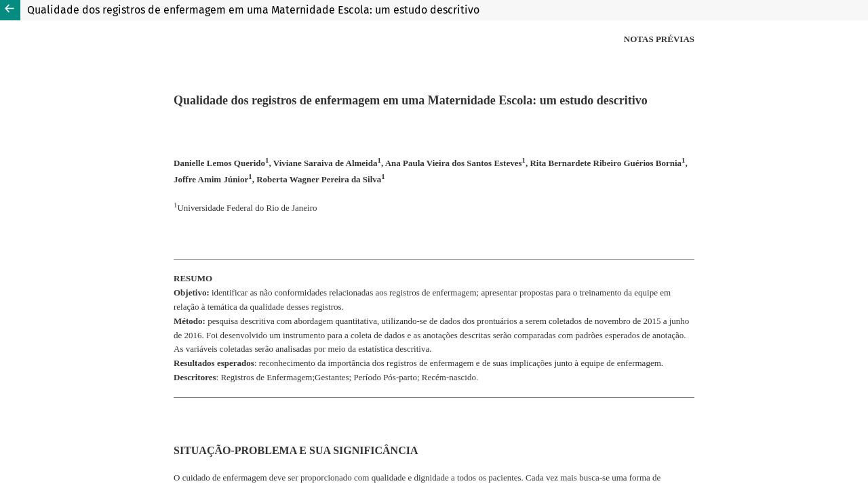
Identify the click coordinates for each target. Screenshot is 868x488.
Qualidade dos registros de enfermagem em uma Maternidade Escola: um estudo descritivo (253, 10)
